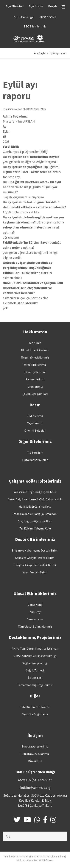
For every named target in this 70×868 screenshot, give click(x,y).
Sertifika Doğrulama (35, 714)
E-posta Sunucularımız (35, 754)
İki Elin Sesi (35, 678)
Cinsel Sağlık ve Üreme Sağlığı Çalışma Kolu (35, 499)
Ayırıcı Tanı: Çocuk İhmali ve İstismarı (35, 648)
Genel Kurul (35, 605)
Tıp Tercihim (35, 452)
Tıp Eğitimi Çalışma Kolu (35, 528)
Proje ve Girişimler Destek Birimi (35, 565)
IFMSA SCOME (47, 17)
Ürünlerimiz (35, 387)
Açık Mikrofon (15, 6)
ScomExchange (24, 17)
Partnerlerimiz (35, 379)
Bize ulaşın (35, 761)
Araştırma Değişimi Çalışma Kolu (35, 492)
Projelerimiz (56, 6)
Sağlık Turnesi (35, 670)
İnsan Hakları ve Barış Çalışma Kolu (35, 514)
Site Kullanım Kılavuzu (35, 707)
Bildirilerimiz (35, 416)
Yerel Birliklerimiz (35, 365)
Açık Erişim (36, 6)
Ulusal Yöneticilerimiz (35, 350)
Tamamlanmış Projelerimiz (35, 685)
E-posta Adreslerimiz (35, 746)
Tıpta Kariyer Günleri (35, 460)
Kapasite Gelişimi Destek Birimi (35, 558)
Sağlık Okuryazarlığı (35, 663)
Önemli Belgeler (35, 430)
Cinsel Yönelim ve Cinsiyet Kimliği (35, 656)
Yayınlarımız (35, 423)
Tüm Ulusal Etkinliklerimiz (35, 626)
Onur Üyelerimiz (35, 372)
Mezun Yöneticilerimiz (35, 357)
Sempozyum (35, 619)
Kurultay (35, 612)
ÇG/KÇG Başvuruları (35, 394)
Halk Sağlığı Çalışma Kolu (35, 506)
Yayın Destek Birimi (35, 572)
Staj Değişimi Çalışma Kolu (35, 521)
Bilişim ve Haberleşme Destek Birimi (35, 550)
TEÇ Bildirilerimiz (35, 26)
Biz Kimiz (35, 343)
